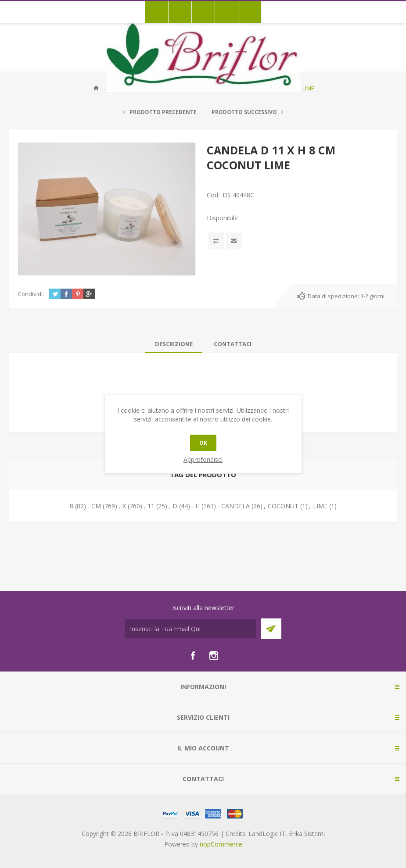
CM (96, 506)
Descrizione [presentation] (174, 344)
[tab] (174, 344)
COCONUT (283, 506)
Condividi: (31, 294)
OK (203, 443)
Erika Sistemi (307, 834)
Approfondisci (203, 459)
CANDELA (235, 506)
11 (151, 506)
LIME (320, 506)
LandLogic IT (267, 834)
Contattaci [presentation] (233, 344)
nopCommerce (221, 844)
